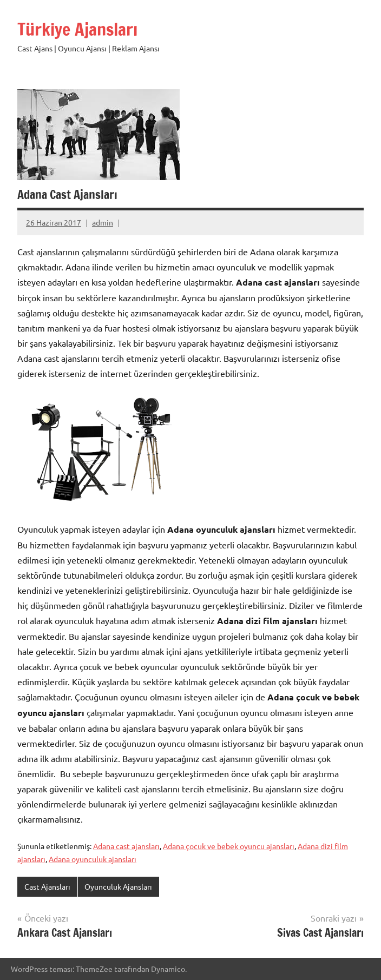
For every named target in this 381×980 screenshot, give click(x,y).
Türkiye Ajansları (77, 29)
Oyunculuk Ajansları (118, 886)
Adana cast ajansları (126, 846)
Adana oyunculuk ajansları (93, 859)
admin (103, 222)
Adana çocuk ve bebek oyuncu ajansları (229, 846)
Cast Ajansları (47, 886)
